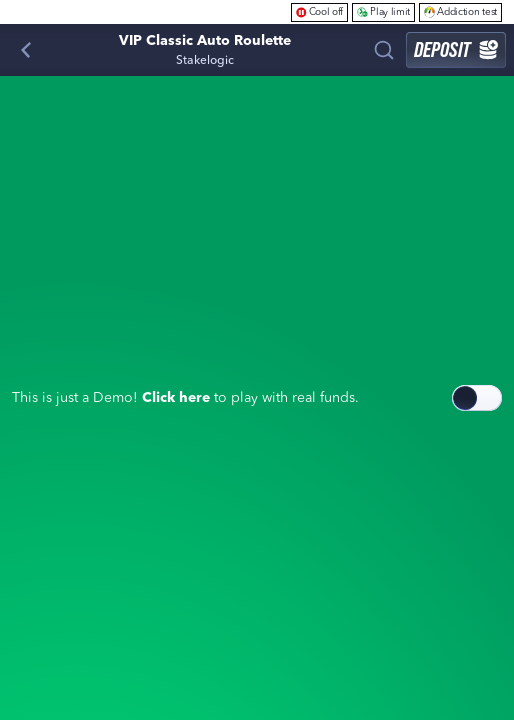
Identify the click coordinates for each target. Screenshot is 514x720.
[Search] (384, 50)
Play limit (383, 11)
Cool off (320, 11)
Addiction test (460, 11)
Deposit (456, 49)
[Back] (26, 50)
